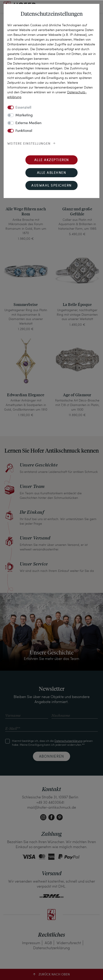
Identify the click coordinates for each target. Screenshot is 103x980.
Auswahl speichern (51, 186)
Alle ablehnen (52, 173)
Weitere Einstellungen (29, 144)
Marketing (24, 115)
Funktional (24, 131)
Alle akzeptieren (52, 160)
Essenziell (23, 108)
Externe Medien (28, 123)
